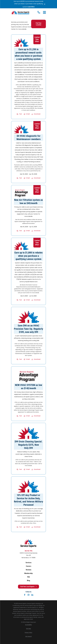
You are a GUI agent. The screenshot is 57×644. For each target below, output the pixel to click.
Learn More (31, 7)
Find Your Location (39, 24)
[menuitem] (28, 625)
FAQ (28, 577)
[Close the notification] (45, 4)
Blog (28, 580)
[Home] (20, 12)
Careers (29, 566)
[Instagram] (28, 595)
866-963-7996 (29, 551)
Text (20, 114)
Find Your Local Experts (28, 587)
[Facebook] (25, 595)
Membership (28, 573)
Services (28, 563)
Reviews (29, 570)
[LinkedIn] (32, 595)
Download (37, 114)
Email (28, 114)
